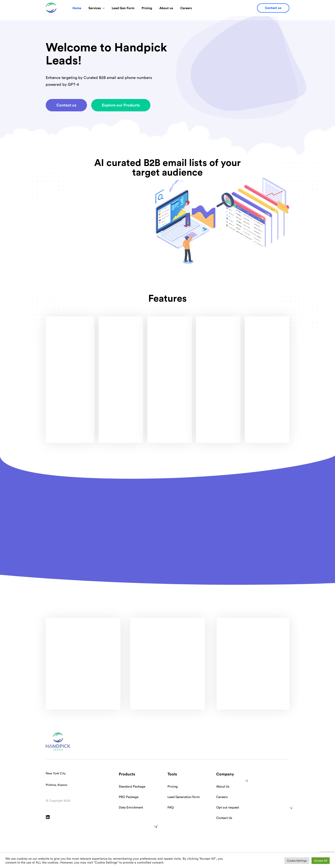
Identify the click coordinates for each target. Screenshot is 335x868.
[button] (273, 8)
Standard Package (132, 787)
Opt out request (228, 808)
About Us (223, 787)
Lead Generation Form (184, 797)
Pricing (147, 8)
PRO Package (129, 797)
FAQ (171, 808)
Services (95, 8)
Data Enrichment (131, 808)
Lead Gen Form (123, 8)
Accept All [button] (321, 861)
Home (77, 8)
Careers (186, 8)
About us (166, 8)
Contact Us (224, 818)
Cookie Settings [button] (297, 861)
